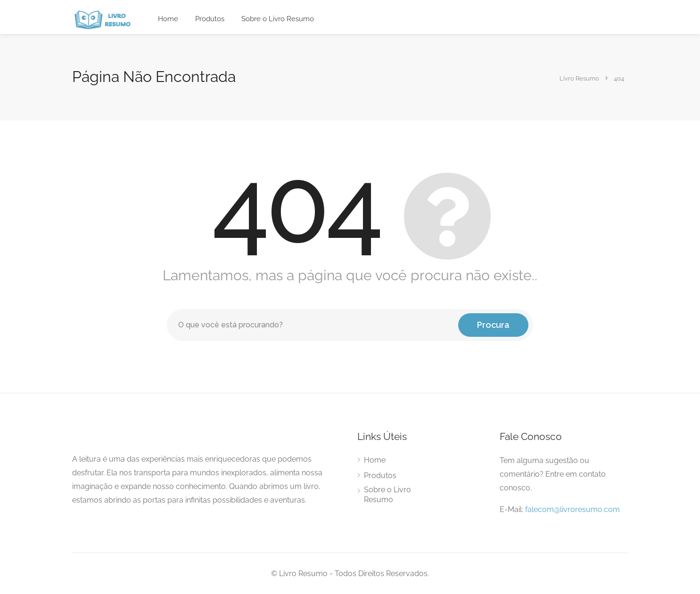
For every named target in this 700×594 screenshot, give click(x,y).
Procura (493, 325)
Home (168, 19)
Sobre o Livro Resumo (278, 19)
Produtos (210, 19)
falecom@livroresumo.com (572, 509)
